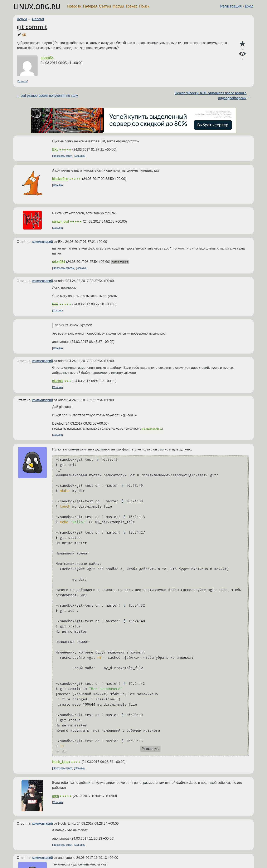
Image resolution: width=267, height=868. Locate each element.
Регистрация (231, 6)
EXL (55, 150)
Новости (74, 6)
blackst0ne (60, 179)
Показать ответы (64, 268)
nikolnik (58, 381)
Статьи (105, 6)
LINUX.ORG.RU (37, 7)
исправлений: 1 (152, 429)
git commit (32, 27)
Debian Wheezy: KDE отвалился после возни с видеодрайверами (211, 96)
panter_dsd (60, 221)
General (38, 19)
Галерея (90, 6)
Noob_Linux (61, 762)
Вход (249, 6)
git (24, 34)
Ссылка (22, 81)
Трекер (132, 6)
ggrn (55, 796)
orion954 (47, 58)
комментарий (43, 242)
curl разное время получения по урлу (49, 96)
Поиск (144, 6)
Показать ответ (63, 156)
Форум (118, 6)
